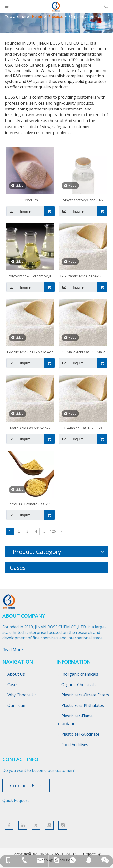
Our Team (17, 705)
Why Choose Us (22, 695)
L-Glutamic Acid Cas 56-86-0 (83, 276)
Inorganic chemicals (80, 674)
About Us (16, 674)
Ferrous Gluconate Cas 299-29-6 (30, 505)
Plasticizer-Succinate (80, 734)
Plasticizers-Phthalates (83, 705)
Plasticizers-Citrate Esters (85, 695)
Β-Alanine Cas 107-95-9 (83, 428)
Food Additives (75, 745)
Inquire (19, 211)
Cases (13, 685)
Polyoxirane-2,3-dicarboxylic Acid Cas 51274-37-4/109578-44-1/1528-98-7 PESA (30, 277)
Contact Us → (26, 785)
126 (53, 531)
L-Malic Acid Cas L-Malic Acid (30, 352)
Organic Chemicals (79, 685)
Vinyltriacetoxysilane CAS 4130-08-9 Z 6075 (83, 201)
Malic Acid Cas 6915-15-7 (30, 428)
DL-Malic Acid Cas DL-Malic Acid (83, 353)
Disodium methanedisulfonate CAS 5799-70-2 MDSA (30, 201)
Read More (13, 650)
